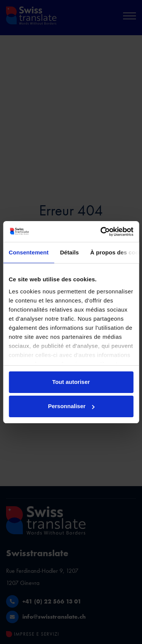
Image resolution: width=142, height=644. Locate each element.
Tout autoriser (71, 382)
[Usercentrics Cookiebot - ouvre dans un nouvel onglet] (101, 232)
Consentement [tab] (29, 252)
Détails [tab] (69, 252)
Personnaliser (71, 406)
